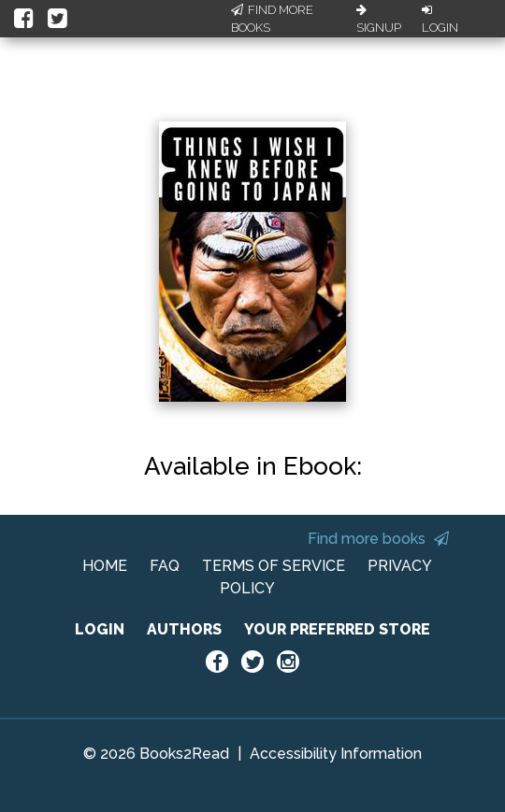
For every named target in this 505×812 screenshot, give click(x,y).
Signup (379, 20)
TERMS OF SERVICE (274, 566)
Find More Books (272, 19)
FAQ (165, 566)
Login (440, 20)
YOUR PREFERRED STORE (337, 629)
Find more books (378, 539)
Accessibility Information (336, 754)
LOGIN (100, 629)
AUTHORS (184, 629)
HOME (105, 566)
